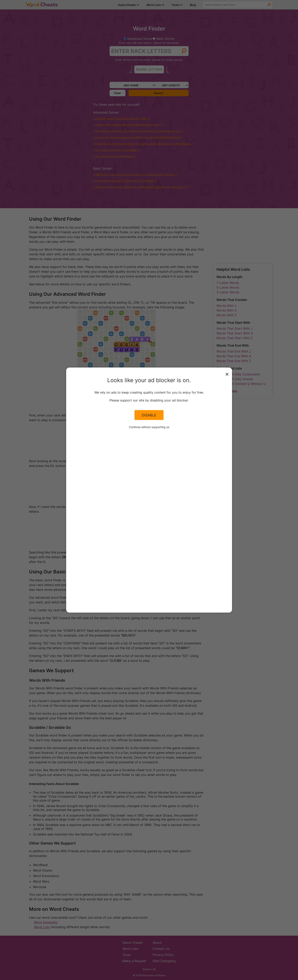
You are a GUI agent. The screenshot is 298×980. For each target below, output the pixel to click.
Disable (149, 415)
